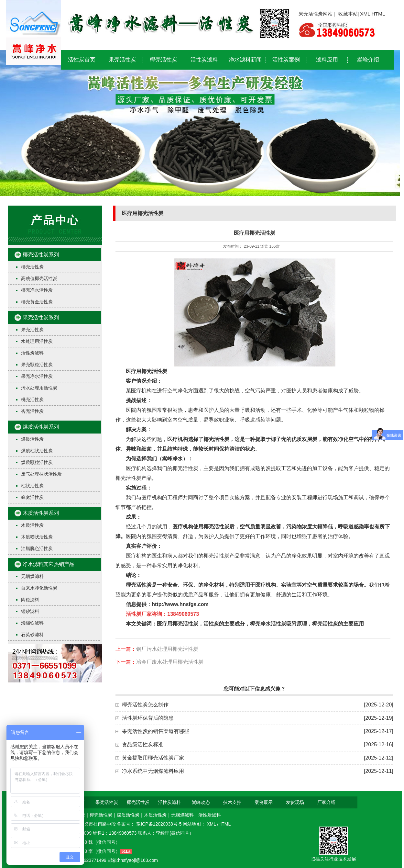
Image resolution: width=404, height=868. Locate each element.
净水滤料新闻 (245, 60)
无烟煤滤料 (32, 576)
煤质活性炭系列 (41, 427)
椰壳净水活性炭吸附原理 (278, 624)
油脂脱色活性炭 (37, 548)
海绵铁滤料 (32, 623)
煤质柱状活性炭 (37, 451)
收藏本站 (348, 14)
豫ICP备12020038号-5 (159, 824)
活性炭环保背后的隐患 (148, 718)
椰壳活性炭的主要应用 (338, 624)
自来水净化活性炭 (39, 588)
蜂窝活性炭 (32, 497)
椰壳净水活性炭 (37, 290)
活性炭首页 (82, 60)
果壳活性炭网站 (316, 14)
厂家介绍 (326, 802)
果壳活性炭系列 (41, 317)
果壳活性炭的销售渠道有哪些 (156, 731)
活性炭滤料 (204, 60)
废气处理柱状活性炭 (41, 474)
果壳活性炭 (122, 60)
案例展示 (264, 802)
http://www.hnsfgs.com (180, 604)
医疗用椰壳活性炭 (147, 371)
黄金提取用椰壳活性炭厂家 (153, 758)
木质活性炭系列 (41, 513)
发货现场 (295, 802)
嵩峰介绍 (368, 60)
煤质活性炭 (32, 439)
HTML (378, 14)
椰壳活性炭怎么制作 (145, 705)
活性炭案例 (286, 60)
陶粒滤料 (30, 600)
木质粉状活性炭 (37, 537)
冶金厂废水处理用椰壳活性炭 (170, 662)
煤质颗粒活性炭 (37, 462)
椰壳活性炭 (164, 60)
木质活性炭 (32, 525)
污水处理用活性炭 (39, 388)
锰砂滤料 (30, 611)
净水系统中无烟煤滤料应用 (153, 771)
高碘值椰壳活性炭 (39, 278)
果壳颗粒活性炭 (37, 365)
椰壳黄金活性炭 (37, 302)
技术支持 (232, 802)
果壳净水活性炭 (37, 376)
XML (365, 14)
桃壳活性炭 (32, 400)
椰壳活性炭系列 (41, 255)
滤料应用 (327, 60)
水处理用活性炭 (37, 341)
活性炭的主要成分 (224, 624)
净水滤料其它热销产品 (49, 564)
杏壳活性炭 (32, 411)
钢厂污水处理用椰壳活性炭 (167, 649)
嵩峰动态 (201, 802)
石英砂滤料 (32, 635)
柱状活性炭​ (32, 486)
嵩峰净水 (172, 459)
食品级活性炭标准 (143, 744)
